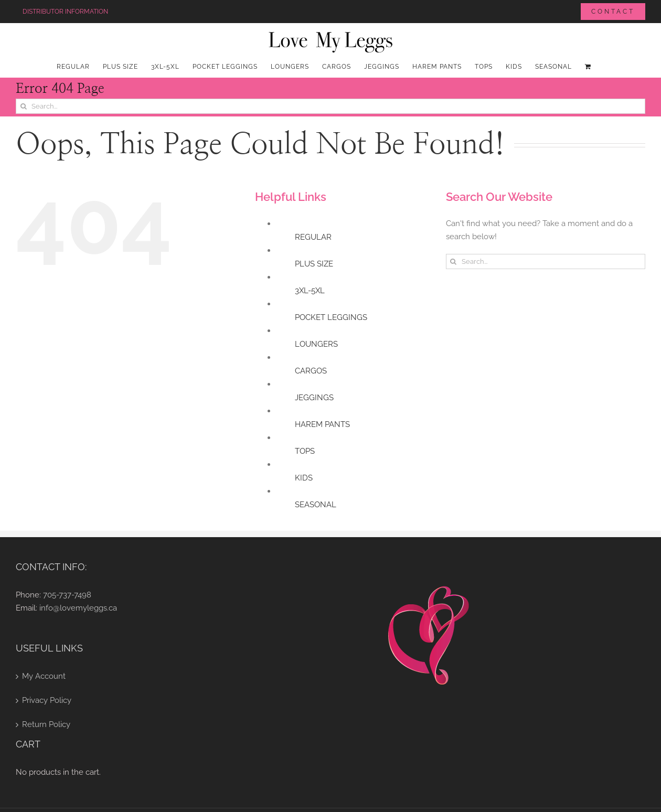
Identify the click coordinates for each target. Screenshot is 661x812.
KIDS (304, 478)
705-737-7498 (67, 595)
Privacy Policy (47, 700)
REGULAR (313, 237)
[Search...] (330, 106)
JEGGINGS (314, 398)
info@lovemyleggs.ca (78, 608)
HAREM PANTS (322, 424)
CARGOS (311, 371)
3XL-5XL (310, 291)
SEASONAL (316, 505)
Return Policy (46, 724)
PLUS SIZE (314, 264)
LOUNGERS (316, 344)
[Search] (23, 106)
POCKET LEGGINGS (331, 317)
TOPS (305, 451)
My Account (44, 676)
